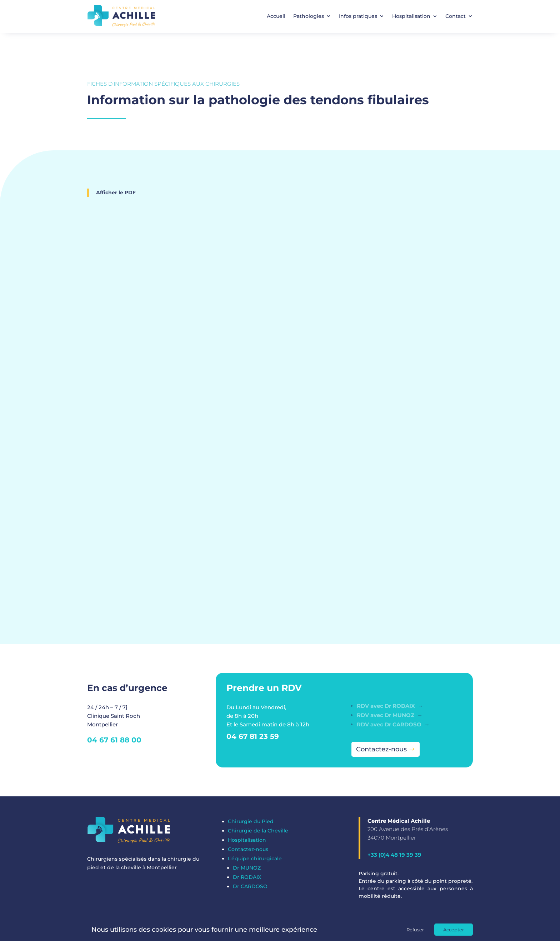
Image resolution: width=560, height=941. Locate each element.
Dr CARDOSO (250, 886)
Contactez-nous (381, 749)
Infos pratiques (358, 16)
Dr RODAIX (247, 877)
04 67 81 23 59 (253, 736)
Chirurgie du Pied (251, 821)
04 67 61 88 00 (114, 740)
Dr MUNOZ (247, 868)
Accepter (454, 930)
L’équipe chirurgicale (255, 859)
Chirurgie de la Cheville (258, 831)
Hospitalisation (411, 16)
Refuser (415, 930)
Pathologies (309, 16)
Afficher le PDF (116, 192)
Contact (456, 16)
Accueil (276, 16)
